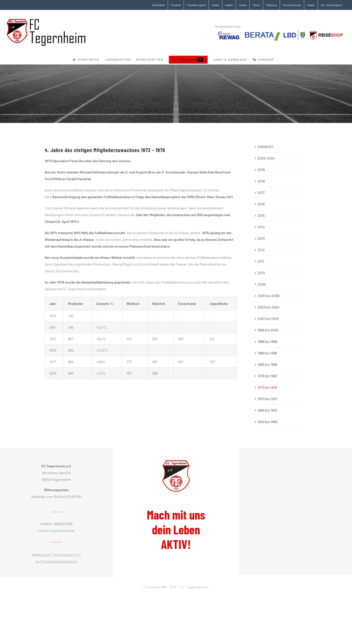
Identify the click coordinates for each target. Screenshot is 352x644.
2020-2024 (266, 158)
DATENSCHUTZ (66, 555)
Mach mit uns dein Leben (176, 529)
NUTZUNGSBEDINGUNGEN (56, 562)
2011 (261, 261)
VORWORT (266, 147)
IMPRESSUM (41, 555)
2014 (261, 227)
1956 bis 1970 (267, 410)
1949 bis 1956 (267, 422)
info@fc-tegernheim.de (56, 530)
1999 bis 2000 (268, 330)
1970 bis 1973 (267, 399)
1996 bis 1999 (267, 341)
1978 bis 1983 (267, 376)
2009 (261, 284)
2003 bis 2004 (268, 307)
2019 (261, 170)
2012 (261, 250)
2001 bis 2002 (268, 319)
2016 (261, 204)
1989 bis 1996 (267, 353)
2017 (261, 192)
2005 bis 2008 (268, 296)
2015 (261, 215)
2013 (261, 238)
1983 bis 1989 (267, 364)
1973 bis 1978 (267, 387)
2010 (261, 273)
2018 (261, 181)
